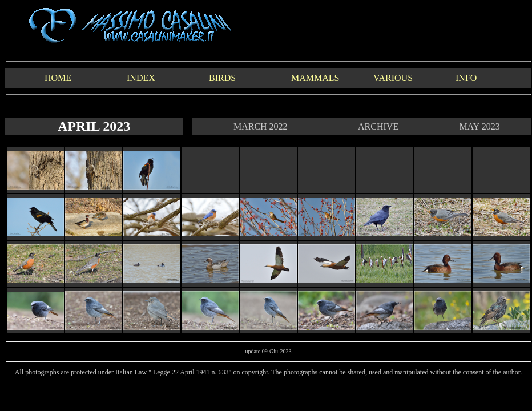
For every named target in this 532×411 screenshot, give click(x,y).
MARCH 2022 (261, 126)
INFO (466, 78)
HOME (58, 78)
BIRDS (222, 78)
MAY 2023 (479, 126)
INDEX (141, 78)
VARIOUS (393, 78)
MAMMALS (315, 78)
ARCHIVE (378, 126)
